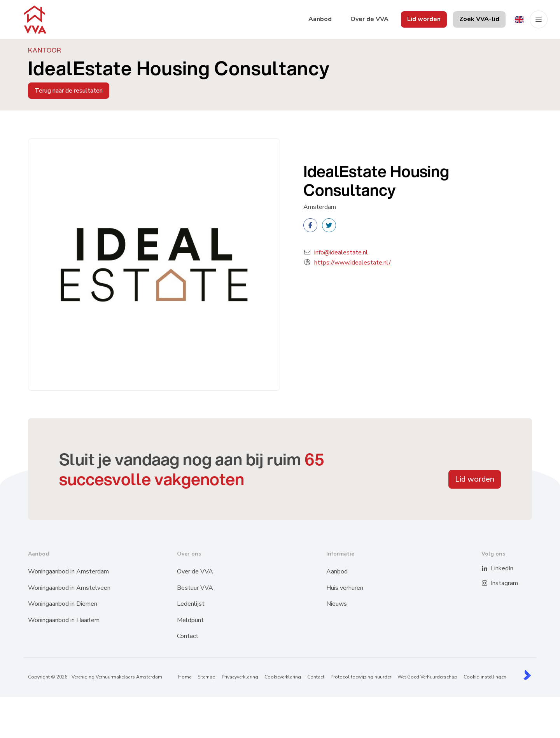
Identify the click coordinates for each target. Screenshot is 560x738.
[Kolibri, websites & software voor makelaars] (527, 675)
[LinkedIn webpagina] (489, 569)
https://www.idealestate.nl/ (353, 263)
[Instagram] (489, 584)
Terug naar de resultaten (69, 91)
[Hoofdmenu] (539, 19)
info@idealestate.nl (341, 252)
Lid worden (475, 479)
